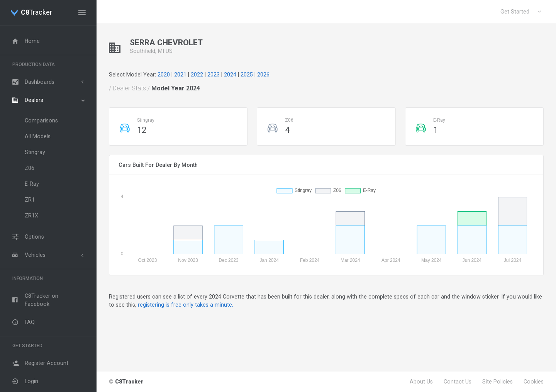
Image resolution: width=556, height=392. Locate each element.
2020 (164, 75)
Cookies (534, 382)
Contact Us (458, 382)
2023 (214, 75)
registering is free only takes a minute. (186, 305)
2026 (263, 75)
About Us (421, 382)
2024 (230, 75)
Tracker (36, 13)
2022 (197, 75)
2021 (180, 75)
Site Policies (498, 382)
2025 (247, 75)
